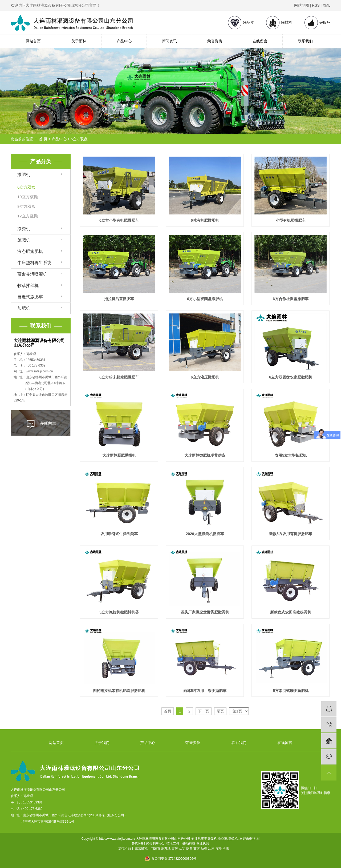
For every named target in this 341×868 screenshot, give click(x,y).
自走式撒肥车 (30, 297)
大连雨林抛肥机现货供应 (205, 455)
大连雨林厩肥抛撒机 (119, 455)
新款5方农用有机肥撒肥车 (291, 534)
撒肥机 (24, 175)
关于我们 (102, 743)
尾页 (220, 711)
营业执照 (203, 843)
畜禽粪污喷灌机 (32, 274)
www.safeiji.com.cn (39, 371)
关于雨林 (79, 41)
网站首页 (33, 41)
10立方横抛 (28, 197)
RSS (316, 5)
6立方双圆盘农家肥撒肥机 (291, 377)
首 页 (43, 139)
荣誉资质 (215, 41)
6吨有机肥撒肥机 (205, 220)
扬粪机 (233, 839)
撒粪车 (222, 839)
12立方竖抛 (28, 216)
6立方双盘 (79, 139)
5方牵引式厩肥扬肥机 (291, 691)
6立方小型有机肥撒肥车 (119, 220)
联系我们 (305, 41)
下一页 (204, 711)
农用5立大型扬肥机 (291, 455)
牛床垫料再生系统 (34, 263)
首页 (168, 711)
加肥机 (24, 308)
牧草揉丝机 (28, 286)
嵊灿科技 (189, 843)
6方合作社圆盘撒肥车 (291, 299)
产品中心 (124, 41)
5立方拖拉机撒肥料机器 (119, 612)
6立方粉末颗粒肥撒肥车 (119, 377)
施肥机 (24, 240)
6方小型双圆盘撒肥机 (205, 299)
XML (326, 5)
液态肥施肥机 (30, 251)
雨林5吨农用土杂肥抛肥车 (205, 691)
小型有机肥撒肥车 (291, 220)
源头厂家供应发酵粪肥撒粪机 (205, 612)
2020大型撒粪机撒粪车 (205, 534)
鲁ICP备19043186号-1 (148, 843)
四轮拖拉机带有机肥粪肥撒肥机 (119, 691)
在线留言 (260, 41)
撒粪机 (24, 229)
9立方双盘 (26, 206)
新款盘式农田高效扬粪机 (291, 612)
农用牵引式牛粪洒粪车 (119, 534)
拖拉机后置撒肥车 (119, 299)
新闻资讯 (169, 41)
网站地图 (302, 5)
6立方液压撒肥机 (205, 377)
